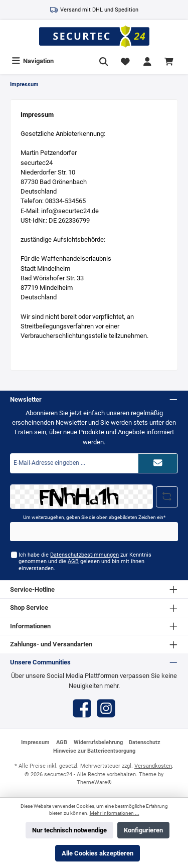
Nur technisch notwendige (69, 830)
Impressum (35, 742)
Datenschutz (145, 742)
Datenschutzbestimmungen (84, 555)
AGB (73, 561)
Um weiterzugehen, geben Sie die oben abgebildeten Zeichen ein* (94, 517)
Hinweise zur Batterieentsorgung (94, 751)
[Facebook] (82, 708)
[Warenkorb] (170, 61)
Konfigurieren (143, 830)
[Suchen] (104, 61)
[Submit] (158, 463)
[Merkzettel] (125, 61)
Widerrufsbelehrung (98, 742)
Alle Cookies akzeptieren (98, 853)
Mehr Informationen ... (115, 813)
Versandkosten (153, 766)
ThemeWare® (94, 783)
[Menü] (33, 61)
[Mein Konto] (147, 61)
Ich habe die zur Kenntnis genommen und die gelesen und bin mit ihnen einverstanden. (85, 562)
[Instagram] (106, 708)
